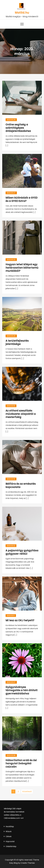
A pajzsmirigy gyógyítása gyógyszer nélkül (22, 552)
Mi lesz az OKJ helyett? (20, 620)
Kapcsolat (10, 841)
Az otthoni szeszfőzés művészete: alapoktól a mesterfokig (21, 414)
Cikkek (9, 836)
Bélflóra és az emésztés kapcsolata (21, 485)
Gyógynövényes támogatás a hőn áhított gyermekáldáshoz (22, 690)
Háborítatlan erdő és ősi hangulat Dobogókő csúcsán (21, 763)
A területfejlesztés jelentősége (17, 342)
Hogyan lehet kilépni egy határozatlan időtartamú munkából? (22, 268)
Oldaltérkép (11, 846)
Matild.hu (22, 13)
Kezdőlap (10, 826)
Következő (27, 791)
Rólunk (9, 831)
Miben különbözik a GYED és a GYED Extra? (22, 199)
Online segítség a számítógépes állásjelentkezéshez (18, 128)
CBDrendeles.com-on (13, 818)
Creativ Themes (28, 863)
